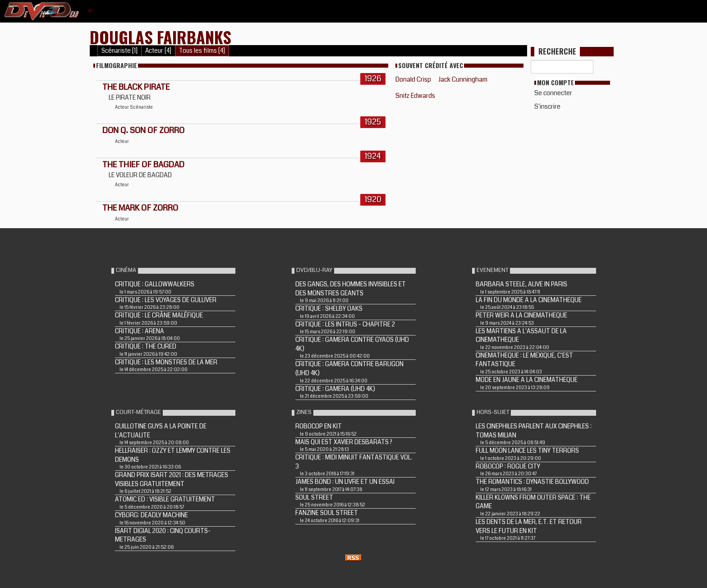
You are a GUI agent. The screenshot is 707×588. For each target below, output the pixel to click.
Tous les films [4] (202, 51)
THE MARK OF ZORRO (140, 208)
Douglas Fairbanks (161, 37)
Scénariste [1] (119, 51)
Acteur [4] (158, 51)
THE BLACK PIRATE (136, 87)
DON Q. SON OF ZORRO (143, 130)
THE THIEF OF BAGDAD (143, 165)
